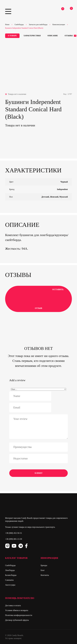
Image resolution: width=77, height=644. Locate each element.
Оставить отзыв (39, 299)
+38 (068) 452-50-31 (14, 533)
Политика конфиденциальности (19, 615)
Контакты (45, 575)
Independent (62, 189)
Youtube (14, 546)
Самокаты (9, 580)
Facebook (26, 546)
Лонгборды (10, 570)
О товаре (12, 36)
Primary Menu (8, 11)
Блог (43, 570)
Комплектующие (59, 25)
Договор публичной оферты (17, 620)
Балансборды (11, 575)
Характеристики (32, 36)
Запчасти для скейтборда (38, 25)
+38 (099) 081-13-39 (14, 539)
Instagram (7, 546)
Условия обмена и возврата (17, 610)
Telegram (21, 546)
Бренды (44, 565)
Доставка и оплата (13, 605)
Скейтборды (19, 25)
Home (7, 25)
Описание (53, 36)
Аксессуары (10, 585)
